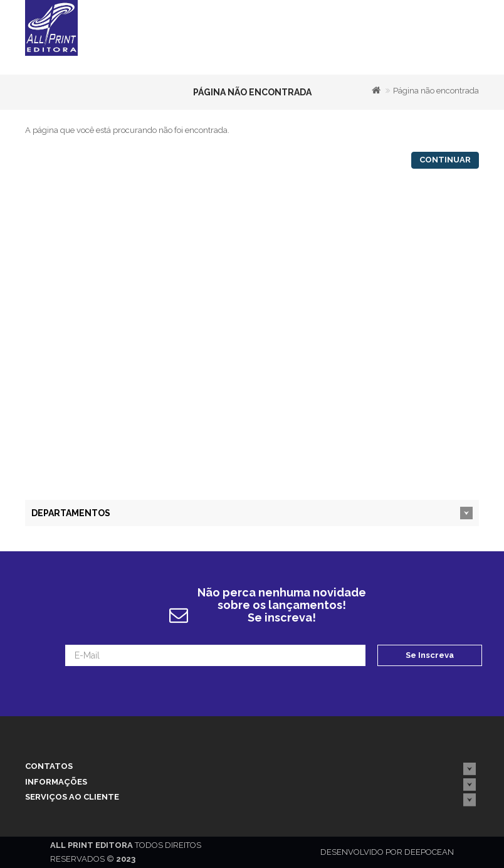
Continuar (445, 160)
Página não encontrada (436, 91)
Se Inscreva (430, 655)
